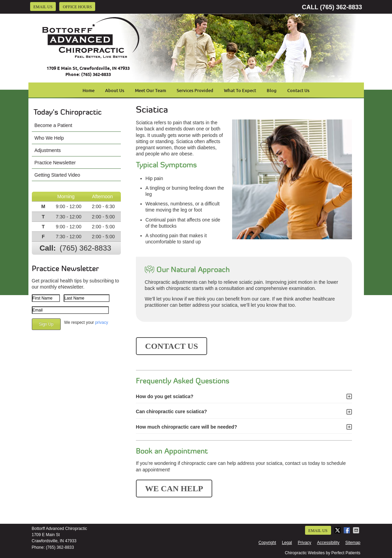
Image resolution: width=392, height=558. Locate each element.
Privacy (305, 543)
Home (88, 90)
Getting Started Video (58, 175)
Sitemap (353, 543)
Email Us (43, 7)
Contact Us (298, 90)
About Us (115, 90)
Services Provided (195, 90)
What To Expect (240, 90)
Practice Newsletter (55, 163)
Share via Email (357, 530)
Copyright (267, 543)
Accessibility (328, 543)
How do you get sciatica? (165, 396)
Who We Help (49, 138)
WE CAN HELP (174, 489)
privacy (102, 322)
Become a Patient (54, 125)
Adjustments (48, 150)
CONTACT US (172, 346)
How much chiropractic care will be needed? (187, 427)
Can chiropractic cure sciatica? (172, 411)
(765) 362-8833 (341, 7)
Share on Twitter (338, 530)
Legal (287, 543)
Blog (272, 90)
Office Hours (77, 7)
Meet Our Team (150, 90)
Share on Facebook (347, 530)
